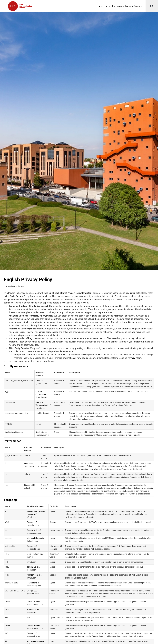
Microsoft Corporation (36, 538)
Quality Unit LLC (34, 530)
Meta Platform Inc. (35, 554)
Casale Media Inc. (35, 602)
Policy (138, 358)
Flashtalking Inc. (34, 583)
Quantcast (29, 463)
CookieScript (41, 432)
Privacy (131, 358)
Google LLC (29, 485)
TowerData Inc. (33, 567)
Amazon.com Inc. (34, 575)
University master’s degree (130, 6)
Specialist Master (106, 6)
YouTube (39, 381)
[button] (152, 6)
